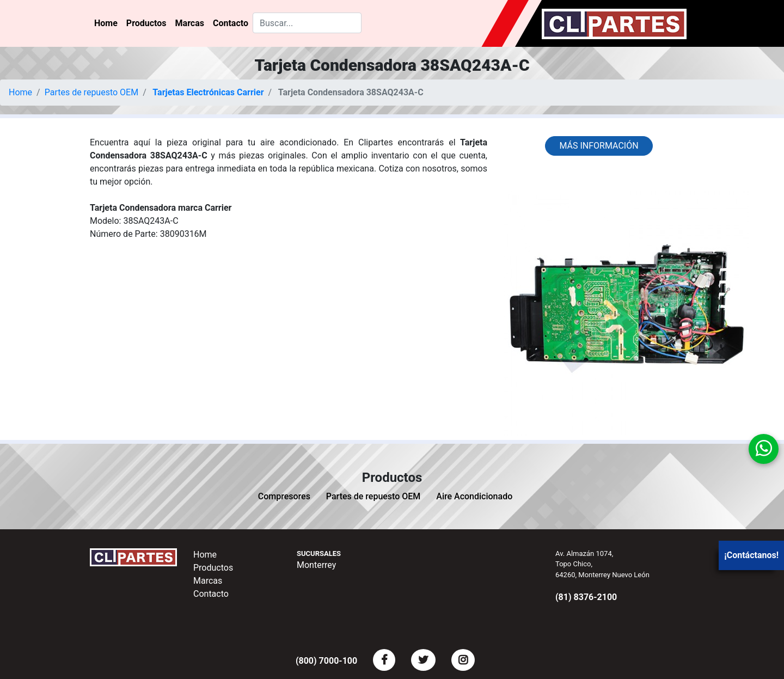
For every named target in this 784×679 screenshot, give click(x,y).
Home (106, 23)
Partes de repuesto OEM (92, 92)
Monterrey (316, 565)
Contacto (231, 23)
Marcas (190, 23)
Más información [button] (599, 146)
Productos (146, 23)
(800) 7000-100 (326, 661)
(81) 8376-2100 (586, 597)
